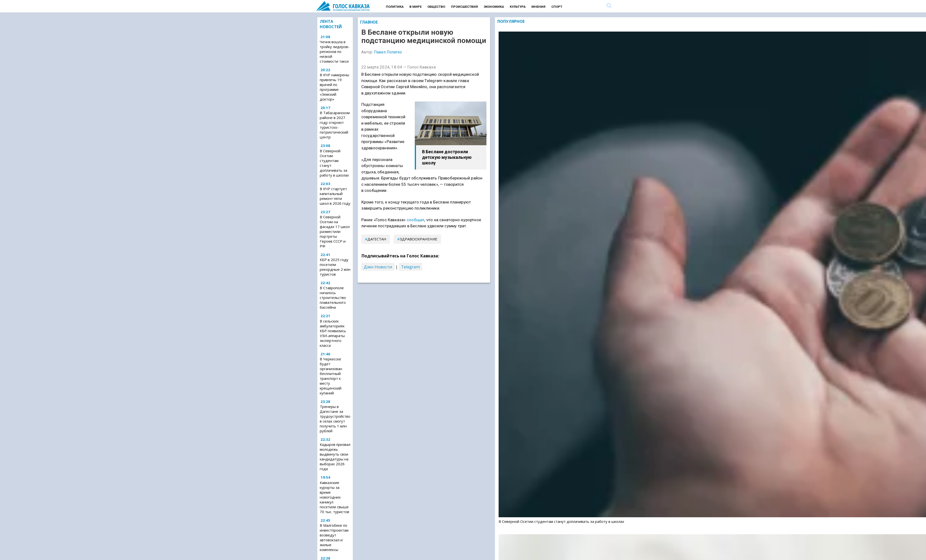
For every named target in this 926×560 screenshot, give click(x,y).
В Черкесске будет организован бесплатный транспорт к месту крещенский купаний (331, 376)
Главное (369, 22)
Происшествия (464, 7)
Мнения (538, 7)
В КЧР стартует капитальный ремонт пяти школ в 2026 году (335, 196)
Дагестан (377, 239)
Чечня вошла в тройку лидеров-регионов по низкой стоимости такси (335, 51)
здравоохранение (419, 239)
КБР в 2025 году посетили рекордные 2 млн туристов (335, 267)
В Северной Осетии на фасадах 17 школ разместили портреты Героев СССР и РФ (335, 231)
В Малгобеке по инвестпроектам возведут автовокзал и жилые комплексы (334, 537)
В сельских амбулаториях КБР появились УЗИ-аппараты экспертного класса (333, 333)
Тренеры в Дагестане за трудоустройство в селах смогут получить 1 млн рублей (335, 419)
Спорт (557, 7)
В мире (415, 7)
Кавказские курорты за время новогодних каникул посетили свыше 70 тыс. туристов (334, 497)
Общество (436, 7)
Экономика (494, 7)
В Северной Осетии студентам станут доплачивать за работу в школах (334, 163)
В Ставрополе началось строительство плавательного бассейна (333, 297)
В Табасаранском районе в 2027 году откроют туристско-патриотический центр (335, 125)
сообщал (415, 220)
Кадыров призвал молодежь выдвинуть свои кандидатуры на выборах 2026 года (335, 457)
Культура (518, 7)
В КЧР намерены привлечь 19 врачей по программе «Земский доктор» (334, 87)
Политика (395, 7)
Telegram (411, 267)
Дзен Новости (378, 267)
